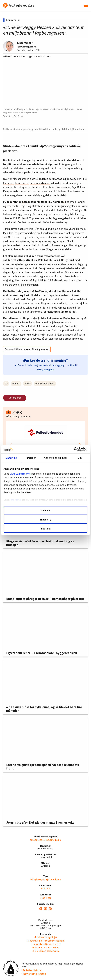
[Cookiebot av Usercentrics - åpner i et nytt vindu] (74, 449)
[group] (45, 444)
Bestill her (45, 898)
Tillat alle (45, 510)
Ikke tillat (45, 529)
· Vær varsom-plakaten (34, 974)
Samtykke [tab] (11, 458)
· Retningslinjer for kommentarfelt (46, 941)
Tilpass (46, 520)
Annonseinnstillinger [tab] (56, 458)
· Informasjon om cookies (45, 948)
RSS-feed (46, 889)
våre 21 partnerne (20, 474)
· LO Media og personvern (45, 951)
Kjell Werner (25, 43)
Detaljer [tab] (32, 458)
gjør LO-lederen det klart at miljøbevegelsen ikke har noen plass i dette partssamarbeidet (45, 181)
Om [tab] (80, 458)
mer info (16, 500)
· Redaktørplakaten (32, 970)
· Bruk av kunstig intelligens (46, 944)
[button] (80, 444)
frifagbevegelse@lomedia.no (46, 840)
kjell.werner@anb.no (27, 47)
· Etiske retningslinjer (46, 937)
